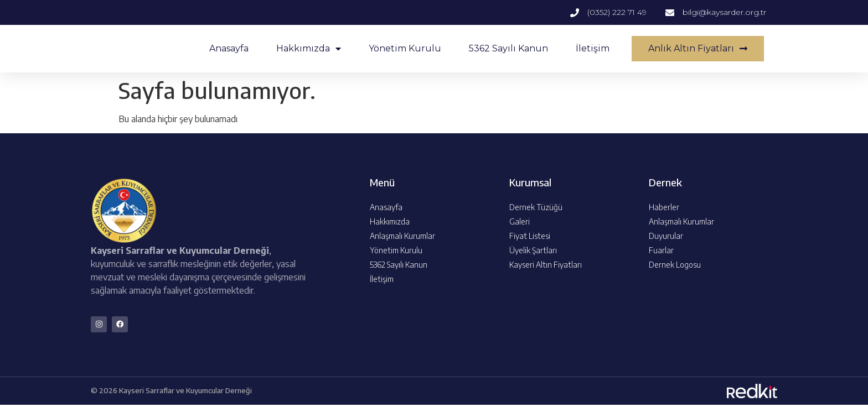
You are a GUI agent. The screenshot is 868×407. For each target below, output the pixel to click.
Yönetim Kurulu (405, 48)
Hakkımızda (309, 49)
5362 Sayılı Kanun (508, 48)
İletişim (593, 48)
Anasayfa (229, 48)
